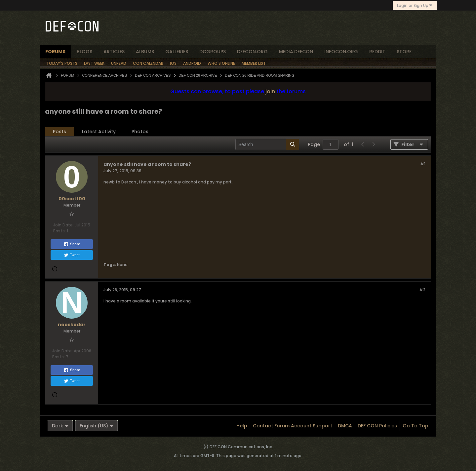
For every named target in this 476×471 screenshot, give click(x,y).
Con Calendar (148, 63)
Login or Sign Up (415, 5)
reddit (377, 52)
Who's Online (221, 63)
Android (192, 63)
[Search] (267, 144)
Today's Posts (62, 63)
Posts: (59, 231)
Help (242, 426)
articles (114, 52)
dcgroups (213, 52)
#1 (423, 164)
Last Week (94, 63)
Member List (254, 63)
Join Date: (63, 225)
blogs (84, 52)
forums (55, 52)
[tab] (59, 132)
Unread (119, 63)
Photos (140, 132)
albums (145, 52)
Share (72, 244)
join (270, 91)
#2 (422, 290)
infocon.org (341, 52)
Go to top (416, 426)
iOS (173, 63)
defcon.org (252, 52)
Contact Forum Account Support (293, 426)
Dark (60, 426)
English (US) (97, 426)
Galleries (177, 52)
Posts (59, 132)
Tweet (72, 255)
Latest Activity (99, 132)
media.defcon (296, 52)
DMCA (345, 426)
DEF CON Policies (377, 426)
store (404, 52)
